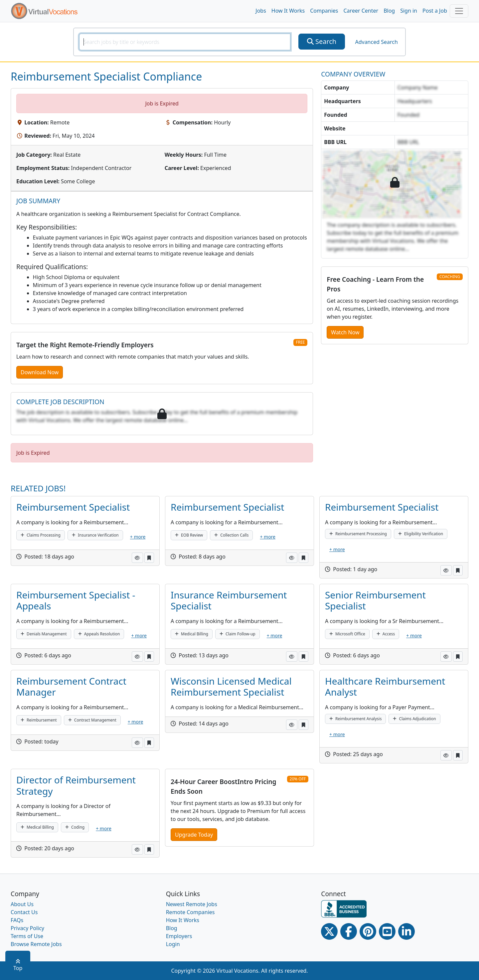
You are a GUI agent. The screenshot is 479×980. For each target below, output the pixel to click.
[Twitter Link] (329, 931)
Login (173, 944)
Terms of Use (27, 936)
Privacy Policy (27, 928)
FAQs (17, 920)
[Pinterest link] (368, 931)
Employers (179, 936)
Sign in (409, 11)
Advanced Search (376, 42)
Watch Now (345, 332)
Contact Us (24, 912)
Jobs (261, 11)
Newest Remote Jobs (192, 904)
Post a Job (435, 11)
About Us (22, 904)
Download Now (40, 372)
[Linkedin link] (406, 931)
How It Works (288, 11)
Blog (389, 11)
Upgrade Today (194, 835)
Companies (324, 11)
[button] (137, 558)
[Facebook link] (349, 931)
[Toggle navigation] (459, 11)
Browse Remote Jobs (36, 944)
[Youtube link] (387, 931)
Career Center (361, 11)
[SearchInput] (185, 42)
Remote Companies (190, 912)
